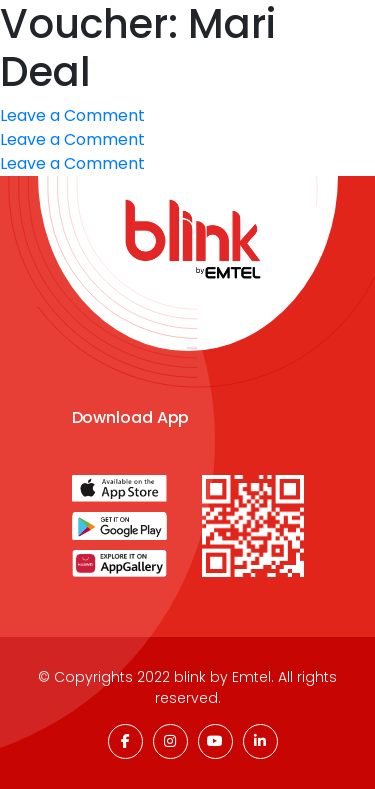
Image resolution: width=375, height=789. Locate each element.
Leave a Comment (72, 139)
